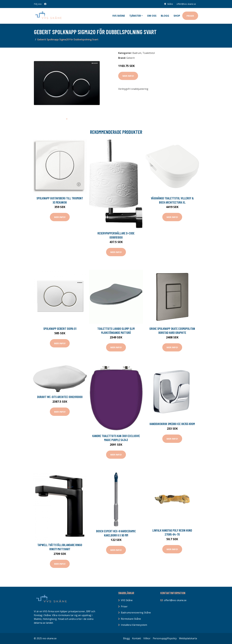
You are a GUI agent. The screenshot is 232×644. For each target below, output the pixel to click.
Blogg (165, 16)
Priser (190, 16)
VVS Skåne (119, 16)
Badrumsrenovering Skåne (136, 613)
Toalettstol (149, 53)
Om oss (152, 16)
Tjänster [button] (135, 16)
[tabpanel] (67, 83)
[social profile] (45, 4)
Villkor (147, 638)
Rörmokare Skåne (131, 619)
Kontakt (137, 638)
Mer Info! (128, 76)
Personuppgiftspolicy (165, 638)
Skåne (170, 4)
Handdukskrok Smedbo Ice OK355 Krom (172, 424)
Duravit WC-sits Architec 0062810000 (60, 397)
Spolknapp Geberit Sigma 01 (60, 329)
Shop (177, 16)
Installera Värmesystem (134, 625)
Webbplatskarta (188, 638)
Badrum (137, 53)
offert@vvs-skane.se (186, 4)
